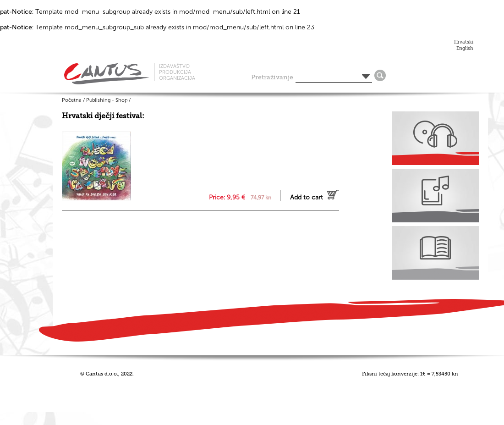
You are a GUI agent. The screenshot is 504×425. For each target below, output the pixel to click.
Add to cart (307, 197)
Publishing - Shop (107, 100)
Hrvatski (464, 42)
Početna (72, 100)
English (465, 49)
